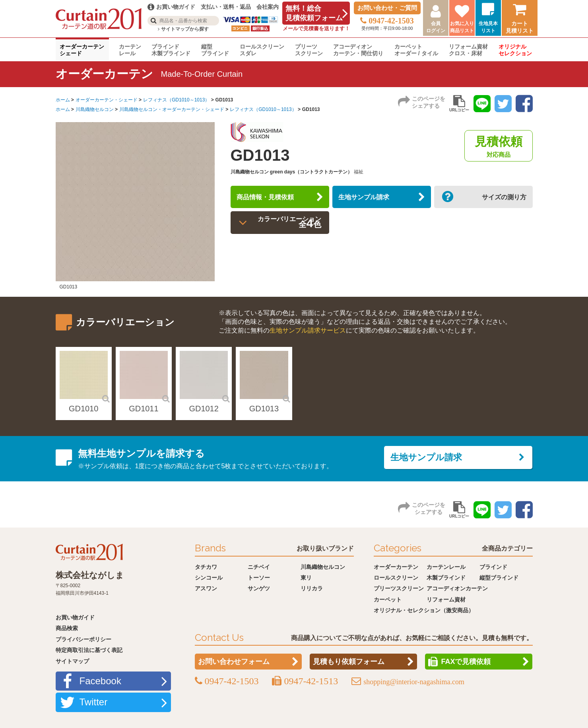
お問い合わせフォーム (234, 662)
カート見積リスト (520, 27)
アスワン (206, 588)
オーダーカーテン (396, 567)
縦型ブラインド (215, 50)
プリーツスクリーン (309, 50)
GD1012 (204, 409)
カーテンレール (130, 50)
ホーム (63, 100)
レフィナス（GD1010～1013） (176, 100)
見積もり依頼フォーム (349, 662)
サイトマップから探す (183, 29)
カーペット (388, 600)
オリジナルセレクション (515, 50)
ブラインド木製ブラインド (171, 50)
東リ (306, 578)
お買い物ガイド (75, 617)
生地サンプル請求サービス (308, 330)
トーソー (259, 578)
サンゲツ (259, 588)
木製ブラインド (446, 578)
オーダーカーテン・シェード (107, 100)
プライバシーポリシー (83, 639)
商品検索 (67, 628)
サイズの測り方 (497, 200)
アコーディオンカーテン (457, 588)
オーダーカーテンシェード (82, 50)
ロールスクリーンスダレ (262, 50)
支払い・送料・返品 (226, 7)
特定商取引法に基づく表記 (89, 650)
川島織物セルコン (95, 109)
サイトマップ (72, 661)
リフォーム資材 (446, 600)
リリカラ (312, 588)
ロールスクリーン (396, 578)
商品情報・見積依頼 (274, 200)
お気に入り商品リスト (462, 27)
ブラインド (493, 567)
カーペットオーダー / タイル (416, 50)
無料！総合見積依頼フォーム (314, 13)
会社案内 (268, 7)
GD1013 (264, 409)
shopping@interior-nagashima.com (414, 682)
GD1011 (144, 409)
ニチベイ (259, 567)
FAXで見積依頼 (466, 662)
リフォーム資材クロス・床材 (468, 50)
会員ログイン (436, 27)
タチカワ (206, 567)
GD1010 (84, 409)
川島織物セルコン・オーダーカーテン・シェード (172, 109)
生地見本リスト (488, 27)
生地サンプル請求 (372, 200)
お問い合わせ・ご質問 (387, 8)
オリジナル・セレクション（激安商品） (424, 610)
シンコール (209, 578)
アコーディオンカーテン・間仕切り (358, 50)
